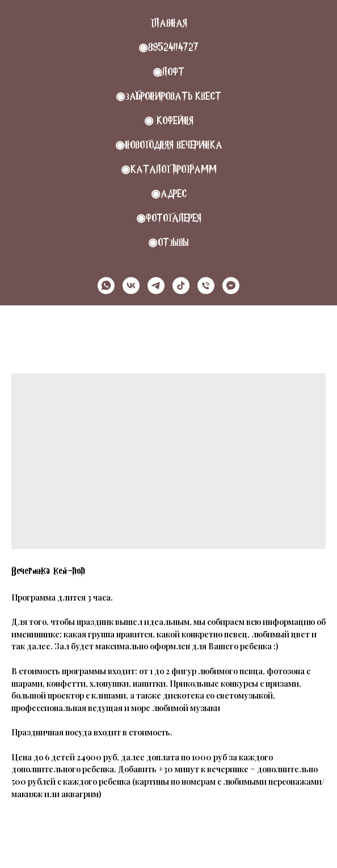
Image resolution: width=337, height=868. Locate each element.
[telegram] (156, 286)
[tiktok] (181, 286)
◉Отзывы (168, 242)
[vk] (131, 286)
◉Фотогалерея (169, 218)
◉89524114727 (168, 47)
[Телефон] (206, 286)
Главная (169, 23)
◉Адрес (169, 193)
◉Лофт (168, 72)
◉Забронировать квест (168, 96)
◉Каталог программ (169, 169)
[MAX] (231, 286)
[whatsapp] (106, 286)
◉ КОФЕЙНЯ (169, 120)
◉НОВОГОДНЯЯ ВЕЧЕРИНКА (169, 145)
